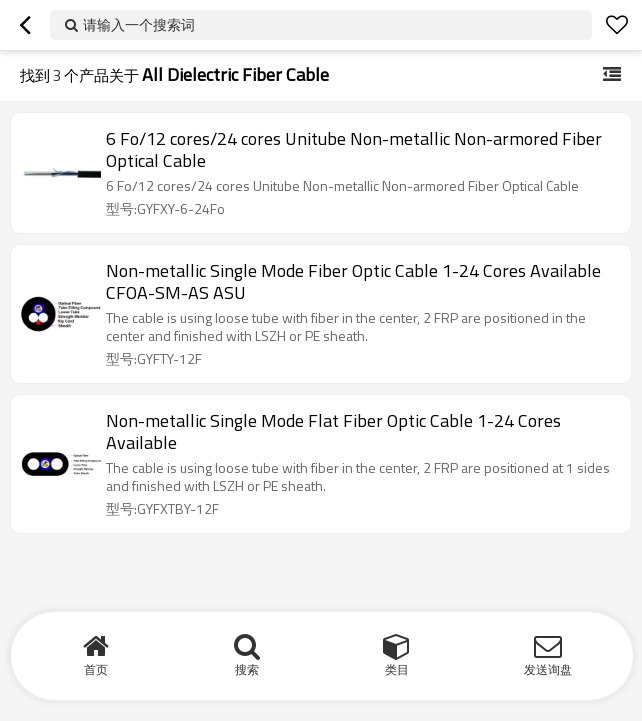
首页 (96, 669)
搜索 (247, 669)
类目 (397, 669)
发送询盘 (548, 669)
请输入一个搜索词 (139, 24)
